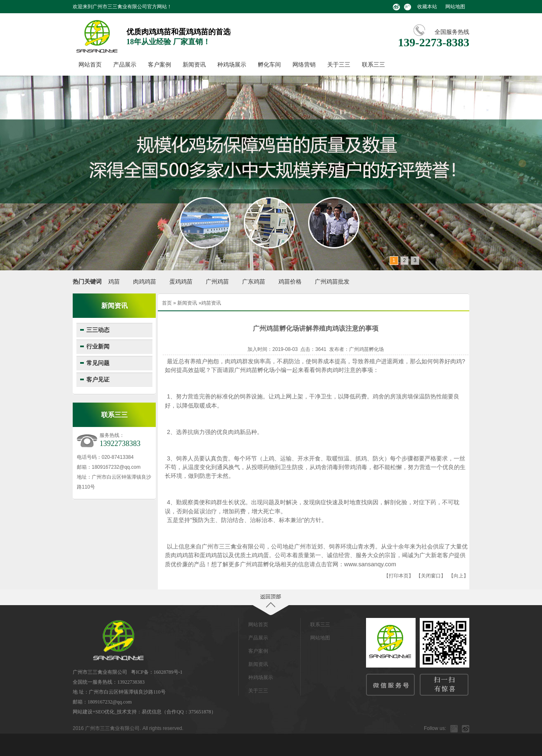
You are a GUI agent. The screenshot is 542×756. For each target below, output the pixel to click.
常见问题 (98, 363)
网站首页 (90, 65)
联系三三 (373, 65)
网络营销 (304, 65)
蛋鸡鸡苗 (181, 282)
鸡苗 (114, 282)
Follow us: (435, 728)
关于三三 (339, 65)
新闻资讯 (194, 65)
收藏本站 (427, 7)
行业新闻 (98, 347)
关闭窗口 (431, 576)
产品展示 (125, 65)
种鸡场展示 (232, 65)
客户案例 (159, 65)
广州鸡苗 (217, 282)
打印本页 (399, 576)
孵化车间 (269, 65)
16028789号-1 (168, 672)
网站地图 (455, 7)
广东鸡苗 (254, 282)
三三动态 (98, 330)
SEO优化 (105, 712)
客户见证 (98, 380)
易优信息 (152, 712)
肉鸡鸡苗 (145, 282)
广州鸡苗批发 (332, 282)
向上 (459, 576)
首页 (167, 303)
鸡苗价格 (290, 282)
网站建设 (83, 712)
